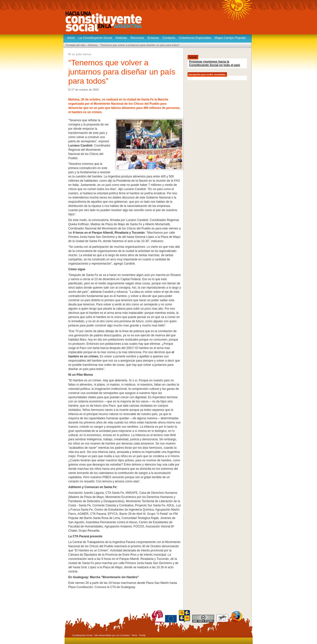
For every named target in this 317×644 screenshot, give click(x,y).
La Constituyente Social (95, 38)
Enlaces (153, 38)
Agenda (193, 57)
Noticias (121, 38)
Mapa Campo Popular (230, 38)
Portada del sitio (76, 45)
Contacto (169, 38)
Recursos (137, 38)
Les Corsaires (123, 635)
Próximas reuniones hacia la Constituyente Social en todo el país (215, 63)
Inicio (71, 38)
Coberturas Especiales (195, 38)
